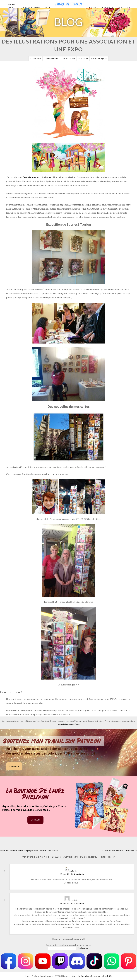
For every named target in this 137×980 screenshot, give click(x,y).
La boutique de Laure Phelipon (35, 794)
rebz (72, 871)
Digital (92, 7)
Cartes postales (68, 59)
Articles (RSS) (105, 976)
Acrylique (124, 7)
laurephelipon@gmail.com (69, 724)
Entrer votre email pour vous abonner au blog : (68, 945)
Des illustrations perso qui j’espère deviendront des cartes (30, 851)
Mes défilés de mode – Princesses (119, 851)
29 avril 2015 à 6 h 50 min (72, 903)
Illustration (83, 59)
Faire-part (12, 6)
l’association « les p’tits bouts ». (38, 177)
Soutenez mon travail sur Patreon (52, 741)
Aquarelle (107, 7)
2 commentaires (51, 59)
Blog (48, 7)
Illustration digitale (99, 59)
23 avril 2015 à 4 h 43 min (72, 874)
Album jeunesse (32, 7)
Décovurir (14, 766)
